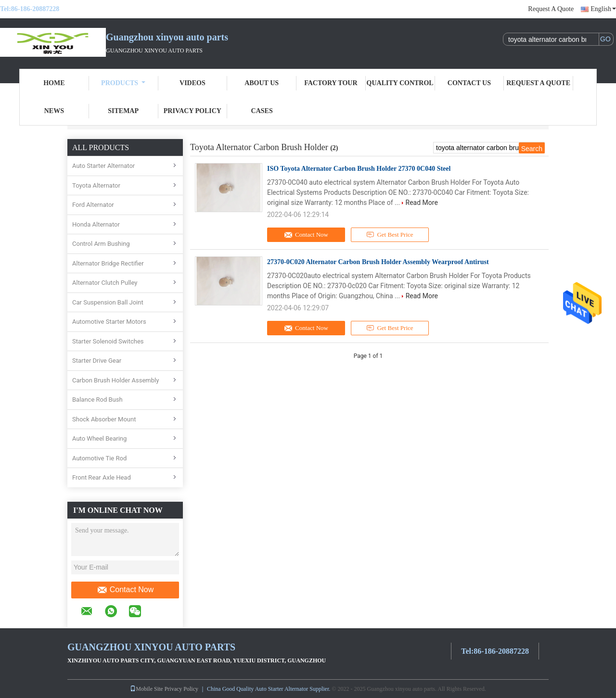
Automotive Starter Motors (109, 322)
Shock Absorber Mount (104, 419)
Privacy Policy (192, 111)
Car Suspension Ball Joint (108, 302)
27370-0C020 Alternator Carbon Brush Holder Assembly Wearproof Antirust (378, 262)
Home (54, 83)
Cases (262, 111)
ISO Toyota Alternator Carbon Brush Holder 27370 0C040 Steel (359, 169)
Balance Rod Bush (97, 400)
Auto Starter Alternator (103, 166)
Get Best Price (390, 235)
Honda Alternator (96, 224)
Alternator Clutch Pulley (105, 283)
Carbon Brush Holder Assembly (115, 380)
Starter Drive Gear (97, 361)
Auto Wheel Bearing (99, 438)
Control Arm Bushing (101, 244)
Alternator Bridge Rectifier (108, 263)
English (603, 9)
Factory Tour (331, 83)
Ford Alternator (93, 205)
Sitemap (123, 111)
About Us (262, 83)
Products (123, 83)
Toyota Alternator (96, 185)
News (54, 111)
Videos (192, 83)
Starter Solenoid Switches (108, 341)
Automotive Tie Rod (99, 458)
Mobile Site (146, 689)
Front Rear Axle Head (102, 477)
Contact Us (469, 83)
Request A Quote (551, 9)
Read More (422, 203)
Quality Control (400, 83)
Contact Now (125, 590)
